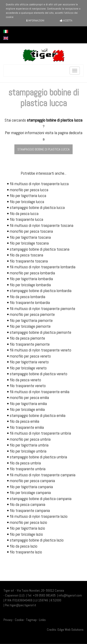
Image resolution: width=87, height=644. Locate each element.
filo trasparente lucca (26, 219)
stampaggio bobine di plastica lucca (43, 149)
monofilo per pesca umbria (30, 439)
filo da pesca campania (27, 504)
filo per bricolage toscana (29, 243)
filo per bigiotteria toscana (30, 237)
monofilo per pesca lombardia (32, 273)
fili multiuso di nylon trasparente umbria (40, 433)
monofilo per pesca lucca (29, 190)
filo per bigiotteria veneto (29, 362)
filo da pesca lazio (24, 546)
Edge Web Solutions (71, 630)
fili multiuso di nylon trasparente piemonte (42, 309)
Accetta (66, 20)
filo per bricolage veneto (28, 368)
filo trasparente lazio (26, 552)
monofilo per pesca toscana (31, 231)
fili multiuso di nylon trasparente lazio (39, 516)
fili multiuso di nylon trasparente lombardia (43, 267)
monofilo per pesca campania (32, 481)
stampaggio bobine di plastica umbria (38, 457)
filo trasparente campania (30, 511)
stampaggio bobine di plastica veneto (39, 374)
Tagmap (31, 620)
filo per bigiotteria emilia (28, 404)
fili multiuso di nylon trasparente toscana (42, 225)
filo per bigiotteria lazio (27, 528)
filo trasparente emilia (27, 427)
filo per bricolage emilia (27, 409)
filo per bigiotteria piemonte (31, 320)
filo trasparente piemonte (30, 344)
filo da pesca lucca (24, 214)
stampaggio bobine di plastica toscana (40, 249)
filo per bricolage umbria (28, 451)
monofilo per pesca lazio (28, 522)
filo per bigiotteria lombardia (31, 279)
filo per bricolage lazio (26, 534)
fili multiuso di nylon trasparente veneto (40, 350)
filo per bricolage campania (30, 493)
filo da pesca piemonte (27, 338)
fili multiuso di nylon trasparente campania (43, 475)
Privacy (8, 620)
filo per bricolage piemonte (30, 326)
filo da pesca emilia (24, 421)
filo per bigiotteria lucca (28, 196)
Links (42, 620)
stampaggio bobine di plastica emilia (38, 416)
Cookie (19, 620)
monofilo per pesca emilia (29, 398)
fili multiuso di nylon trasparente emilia (40, 392)
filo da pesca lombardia (27, 297)
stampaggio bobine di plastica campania (41, 499)
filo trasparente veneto (28, 386)
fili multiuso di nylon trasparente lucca (39, 184)
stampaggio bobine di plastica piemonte (40, 332)
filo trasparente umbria (28, 469)
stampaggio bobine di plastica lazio (37, 540)
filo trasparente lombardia (30, 303)
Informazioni (35, 20)
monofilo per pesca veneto (30, 356)
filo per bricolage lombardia (30, 285)
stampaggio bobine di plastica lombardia (41, 291)
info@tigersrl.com (70, 595)
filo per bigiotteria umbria (29, 445)
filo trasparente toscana (29, 261)
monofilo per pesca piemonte (32, 314)
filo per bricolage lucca (27, 202)
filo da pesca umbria (25, 463)
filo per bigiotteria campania (31, 487)
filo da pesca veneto (25, 380)
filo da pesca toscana (26, 255)
